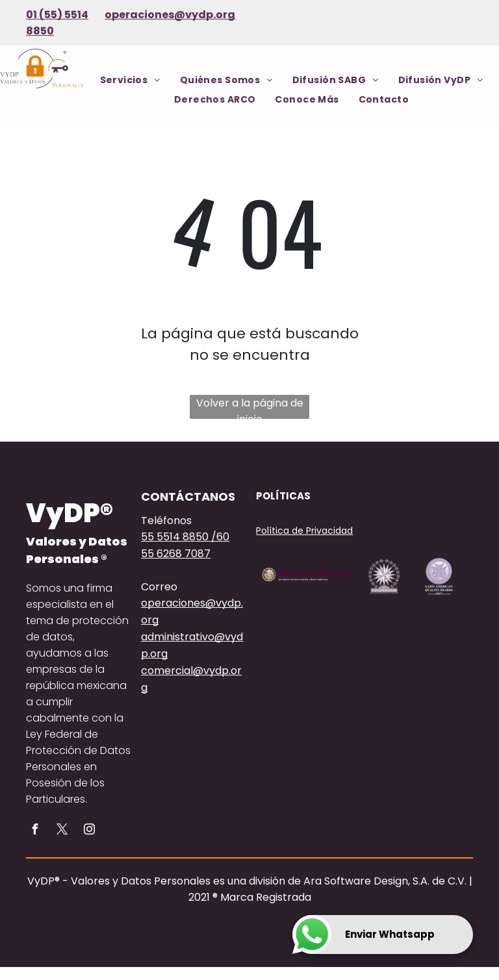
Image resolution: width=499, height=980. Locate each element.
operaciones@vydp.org (170, 15)
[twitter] (62, 831)
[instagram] (89, 831)
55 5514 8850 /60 (185, 537)
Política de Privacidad (304, 531)
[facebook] (34, 831)
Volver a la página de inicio (250, 407)
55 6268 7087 (176, 554)
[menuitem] (130, 80)
